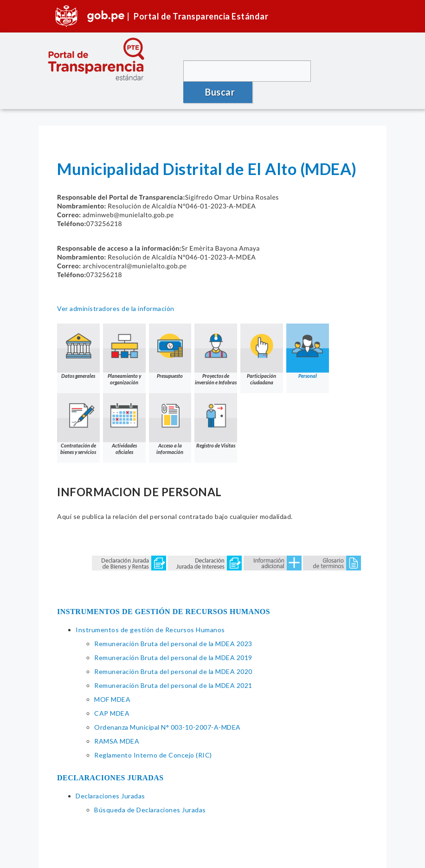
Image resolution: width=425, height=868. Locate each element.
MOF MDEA (112, 678)
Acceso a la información (170, 403)
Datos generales (78, 330)
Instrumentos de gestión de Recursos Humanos (150, 608)
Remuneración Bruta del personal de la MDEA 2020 (173, 650)
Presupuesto (170, 330)
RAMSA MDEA (117, 720)
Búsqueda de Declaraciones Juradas (150, 788)
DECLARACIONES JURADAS (110, 756)
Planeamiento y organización (124, 333)
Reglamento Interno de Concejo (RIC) (153, 734)
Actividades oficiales (124, 403)
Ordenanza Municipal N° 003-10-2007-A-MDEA (167, 706)
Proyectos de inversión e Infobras (216, 333)
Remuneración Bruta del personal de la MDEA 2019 (173, 636)
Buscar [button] (348, 71)
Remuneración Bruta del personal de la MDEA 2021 (173, 664)
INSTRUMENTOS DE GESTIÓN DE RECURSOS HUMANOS (164, 590)
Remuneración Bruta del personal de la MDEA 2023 (173, 622)
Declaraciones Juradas (110, 774)
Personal (308, 330)
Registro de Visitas (216, 399)
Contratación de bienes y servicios (78, 403)
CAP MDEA (112, 692)
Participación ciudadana (262, 333)
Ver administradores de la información (116, 287)
